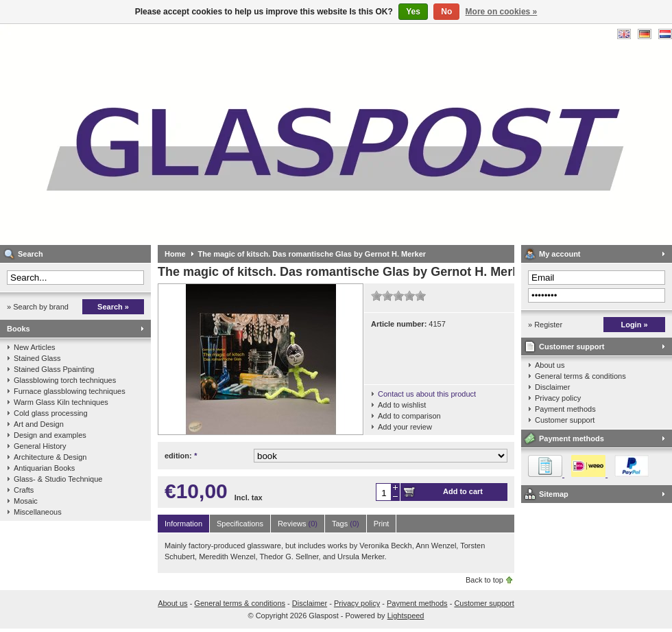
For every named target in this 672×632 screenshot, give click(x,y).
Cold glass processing (51, 413)
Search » (113, 307)
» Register (545, 325)
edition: (181, 456)
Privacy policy (558, 398)
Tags (346, 524)
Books (19, 329)
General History (40, 446)
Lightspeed (406, 616)
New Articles (35, 347)
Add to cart (463, 491)
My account (560, 254)
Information (183, 524)
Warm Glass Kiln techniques (61, 402)
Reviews (298, 524)
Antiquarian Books (44, 468)
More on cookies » (502, 12)
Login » (634, 325)
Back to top (484, 580)
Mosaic (26, 501)
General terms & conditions (580, 376)
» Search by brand (38, 307)
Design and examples (50, 435)
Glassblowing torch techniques (65, 380)
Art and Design (39, 424)
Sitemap (554, 494)
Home (175, 254)
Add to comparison (409, 416)
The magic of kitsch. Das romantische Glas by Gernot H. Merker (312, 254)
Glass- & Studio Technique (58, 479)
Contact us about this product (427, 394)
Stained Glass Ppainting (54, 369)
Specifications (240, 524)
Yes (413, 12)
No (446, 12)
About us (550, 365)
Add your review (405, 427)
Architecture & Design (50, 457)
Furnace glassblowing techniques (70, 391)
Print (382, 524)
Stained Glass (37, 358)
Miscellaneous (38, 512)
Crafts (24, 490)
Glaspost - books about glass (182, 134)
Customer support (572, 347)
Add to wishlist (402, 405)
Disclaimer (552, 387)
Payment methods (565, 409)
